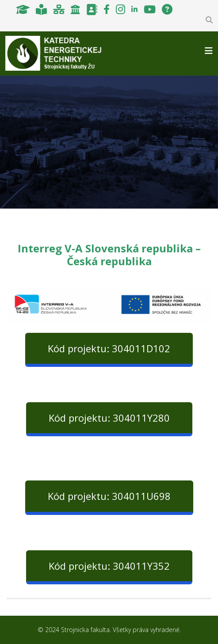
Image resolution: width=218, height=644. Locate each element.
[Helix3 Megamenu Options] (209, 51)
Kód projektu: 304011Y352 (109, 566)
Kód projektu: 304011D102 (109, 348)
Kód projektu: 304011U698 (109, 496)
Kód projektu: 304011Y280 (109, 418)
